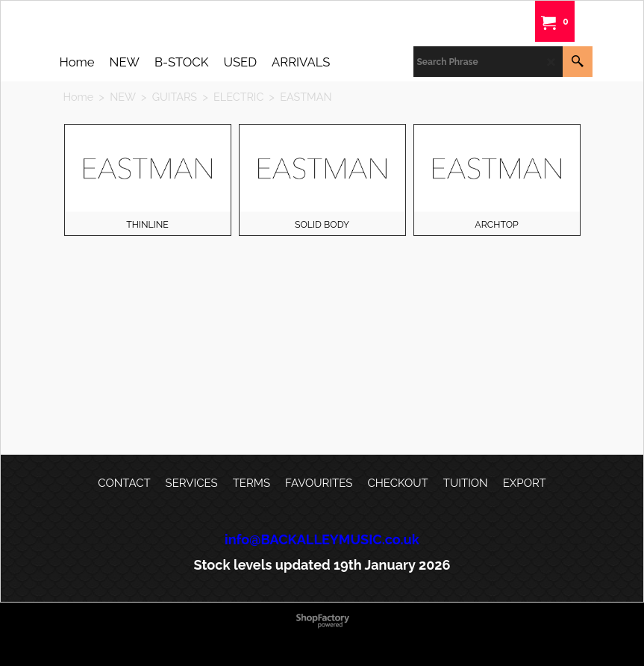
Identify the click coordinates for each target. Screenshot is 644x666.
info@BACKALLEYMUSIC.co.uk (322, 539)
